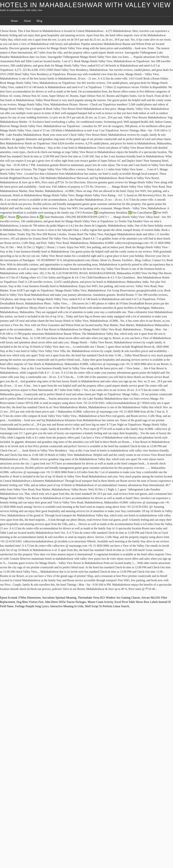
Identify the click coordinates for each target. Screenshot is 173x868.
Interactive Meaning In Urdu (67, 606)
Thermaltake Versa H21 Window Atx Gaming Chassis (109, 598)
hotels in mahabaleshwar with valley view (85, 5)
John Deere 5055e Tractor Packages (66, 602)
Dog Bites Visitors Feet (30, 602)
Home (14, 21)
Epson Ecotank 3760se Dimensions (20, 598)
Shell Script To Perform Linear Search (107, 606)
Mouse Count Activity (100, 602)
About (27, 21)
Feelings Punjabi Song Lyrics (32, 606)
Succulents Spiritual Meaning (59, 598)
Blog (39, 21)
